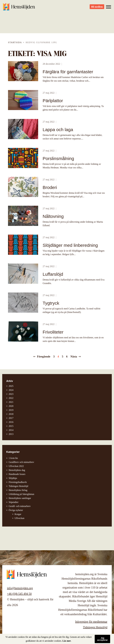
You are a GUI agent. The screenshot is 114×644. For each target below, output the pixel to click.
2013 (11, 434)
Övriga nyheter (16, 510)
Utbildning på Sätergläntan (21, 494)
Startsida (15, 42)
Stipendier (14, 502)
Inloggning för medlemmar (91, 622)
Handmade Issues (17, 474)
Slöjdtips (13, 478)
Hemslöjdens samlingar (20, 498)
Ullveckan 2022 (16, 466)
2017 (11, 418)
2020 (11, 406)
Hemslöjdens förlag (18, 490)
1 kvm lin (13, 458)
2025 (11, 386)
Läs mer (67, 641)
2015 (11, 426)
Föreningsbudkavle (18, 482)
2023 (11, 394)
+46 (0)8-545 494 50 (19, 594)
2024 (11, 390)
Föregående (44, 357)
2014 (11, 430)
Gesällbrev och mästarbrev (21, 462)
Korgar (18, 514)
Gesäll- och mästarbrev (20, 506)
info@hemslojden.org (20, 588)
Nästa (74, 357)
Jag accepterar (102, 639)
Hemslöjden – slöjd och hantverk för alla (19, 7)
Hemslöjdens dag (17, 470)
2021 (11, 402)
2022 (11, 398)
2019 (11, 410)
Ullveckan (19, 518)
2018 (11, 414)
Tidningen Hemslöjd (18, 486)
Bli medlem (97, 7)
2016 (11, 422)
